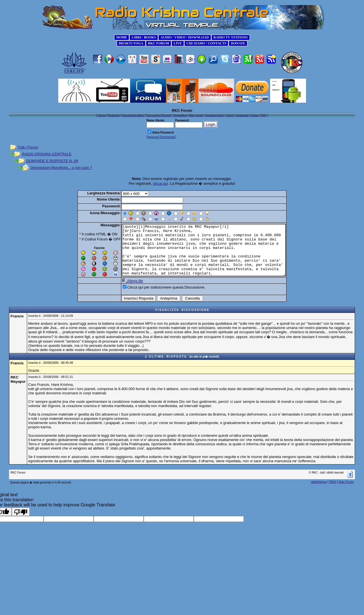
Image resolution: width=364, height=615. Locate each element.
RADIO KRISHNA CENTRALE (47, 154)
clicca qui (161, 183)
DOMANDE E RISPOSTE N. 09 (52, 161)
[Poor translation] (21, 521)
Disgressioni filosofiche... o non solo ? (61, 168)
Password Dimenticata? (161, 137)
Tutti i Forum (28, 147)
